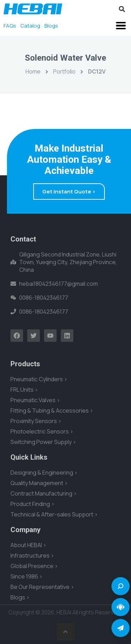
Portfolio (64, 71)
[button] (122, 9)
